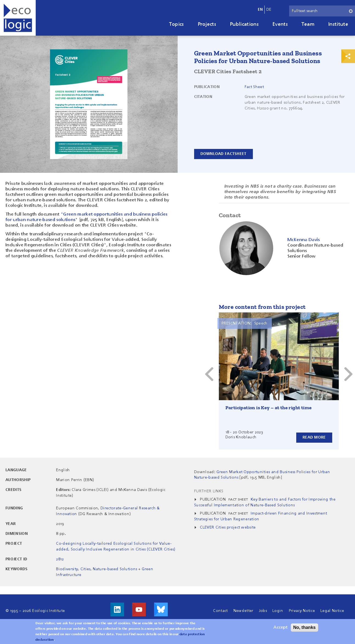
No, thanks (304, 627)
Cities (86, 569)
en (260, 10)
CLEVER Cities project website (228, 527)
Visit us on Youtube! (139, 609)
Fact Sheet (254, 87)
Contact (220, 611)
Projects (207, 24)
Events (280, 24)
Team (308, 24)
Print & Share (348, 56)
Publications (244, 24)
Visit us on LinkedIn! (117, 609)
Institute (338, 24)
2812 (60, 559)
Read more (314, 437)
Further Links (209, 491)
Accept (280, 628)
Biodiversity (67, 569)
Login (278, 611)
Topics (177, 24)
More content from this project (262, 307)
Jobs (263, 611)
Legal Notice (332, 611)
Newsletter (243, 611)
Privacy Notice (302, 611)
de (269, 10)
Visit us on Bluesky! (161, 609)
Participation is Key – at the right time (269, 408)
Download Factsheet (223, 154)
